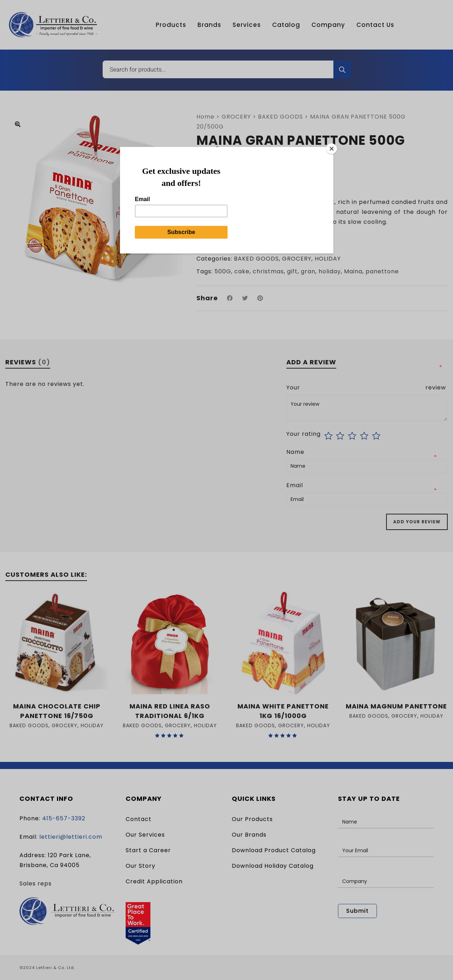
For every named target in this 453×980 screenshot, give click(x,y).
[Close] (332, 149)
